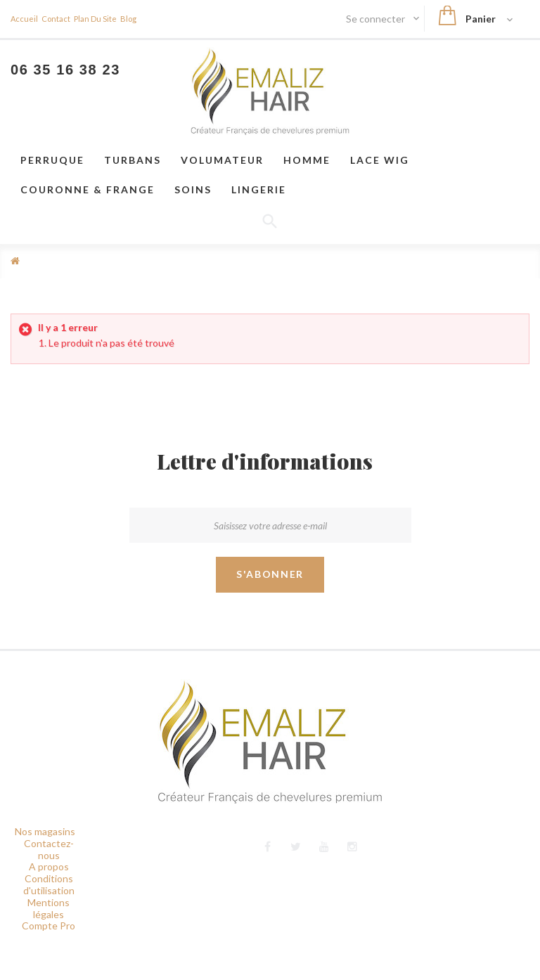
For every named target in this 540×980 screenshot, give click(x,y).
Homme (307, 160)
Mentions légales (49, 908)
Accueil (24, 19)
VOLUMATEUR (222, 160)
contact (56, 19)
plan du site (95, 19)
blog (128, 19)
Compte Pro (49, 926)
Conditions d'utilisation (49, 884)
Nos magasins (45, 831)
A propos (49, 866)
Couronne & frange (88, 189)
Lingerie (259, 189)
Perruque (52, 160)
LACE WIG (380, 160)
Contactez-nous (49, 849)
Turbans (133, 160)
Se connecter (377, 19)
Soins (193, 189)
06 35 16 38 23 (65, 70)
